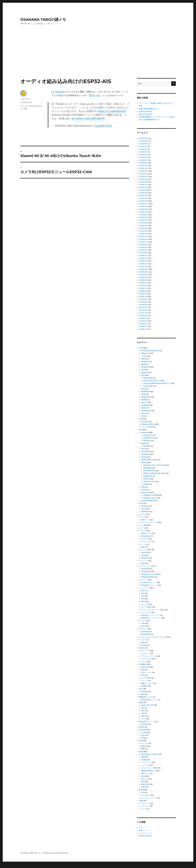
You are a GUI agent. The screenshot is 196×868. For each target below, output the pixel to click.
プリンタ (144, 681)
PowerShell (146, 634)
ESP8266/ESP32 (35, 106)
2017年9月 (143, 305)
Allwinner (145, 353)
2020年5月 (143, 223)
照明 (143, 749)
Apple (143, 364)
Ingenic (144, 372)
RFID (143, 711)
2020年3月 (143, 228)
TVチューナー (146, 672)
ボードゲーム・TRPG (149, 768)
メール (144, 544)
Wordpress (146, 536)
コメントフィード (146, 833)
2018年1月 (143, 296)
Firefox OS (145, 454)
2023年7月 (143, 152)
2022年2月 (143, 166)
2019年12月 (144, 236)
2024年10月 (144, 141)
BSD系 (144, 449)
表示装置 (142, 730)
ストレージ (143, 561)
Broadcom (145, 367)
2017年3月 (143, 310)
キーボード (145, 653)
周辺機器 (142, 664)
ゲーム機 (142, 525)
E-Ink (144, 732)
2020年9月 (143, 212)
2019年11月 (143, 239)
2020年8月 (143, 215)
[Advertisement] (98, 59)
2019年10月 (144, 242)
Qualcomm (146, 397)
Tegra (143, 413)
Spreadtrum (146, 411)
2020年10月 (144, 209)
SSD (143, 563)
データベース (146, 542)
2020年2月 (143, 231)
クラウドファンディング (148, 522)
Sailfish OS (148, 476)
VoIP (143, 596)
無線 (141, 702)
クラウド (144, 539)
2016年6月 (143, 324)
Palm (143, 487)
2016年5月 (143, 326)
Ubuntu (146, 479)
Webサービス (146, 533)
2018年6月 (143, 286)
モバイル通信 (146, 607)
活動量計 (144, 686)
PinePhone (146, 572)
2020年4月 (143, 226)
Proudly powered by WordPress (55, 853)
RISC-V (144, 402)
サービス (142, 531)
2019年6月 (143, 253)
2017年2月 (143, 313)
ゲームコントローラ (149, 656)
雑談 (141, 752)
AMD (143, 359)
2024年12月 (144, 138)
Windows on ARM (151, 495)
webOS (146, 484)
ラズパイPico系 (147, 427)
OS (140, 430)
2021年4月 (143, 193)
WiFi (143, 602)
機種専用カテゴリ (146, 697)
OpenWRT (147, 468)
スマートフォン (145, 566)
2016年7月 (143, 321)
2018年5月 (143, 288)
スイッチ (144, 604)
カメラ (142, 517)
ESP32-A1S (95, 95)
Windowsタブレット (149, 585)
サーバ (142, 528)
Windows (145, 492)
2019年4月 (143, 258)
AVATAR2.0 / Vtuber (149, 754)
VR (142, 738)
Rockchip (145, 405)
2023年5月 (143, 155)
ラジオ (144, 719)
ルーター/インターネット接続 (152, 610)
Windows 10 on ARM (150, 574)
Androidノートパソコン (150, 615)
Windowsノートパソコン (151, 618)
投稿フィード (144, 830)
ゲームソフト (146, 762)
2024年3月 (143, 146)
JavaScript (145, 632)
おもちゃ (142, 514)
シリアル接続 (146, 678)
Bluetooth (145, 667)
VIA (143, 416)
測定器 (144, 746)
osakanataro (26, 99)
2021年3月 (143, 196)
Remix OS (147, 441)
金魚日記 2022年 (145, 111)
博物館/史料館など (148, 771)
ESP (26, 106)
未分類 (142, 694)
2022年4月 (143, 160)
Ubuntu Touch (149, 482)
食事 (143, 787)
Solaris (144, 490)
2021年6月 (143, 187)
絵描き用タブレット (147, 722)
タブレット (143, 580)
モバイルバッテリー (149, 798)
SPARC (144, 408)
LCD (143, 735)
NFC (143, 708)
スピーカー (145, 806)
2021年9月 (143, 179)
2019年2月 (143, 264)
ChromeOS (145, 452)
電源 (141, 790)
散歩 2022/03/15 (146, 114)
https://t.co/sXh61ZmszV (112, 111)
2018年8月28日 (103, 126)
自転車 (142, 727)
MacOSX (147, 446)
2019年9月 (143, 245)
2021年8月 (143, 182)
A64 (145, 356)
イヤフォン (145, 803)
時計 (141, 689)
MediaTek (145, 392)
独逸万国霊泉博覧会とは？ (149, 109)
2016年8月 (143, 318)
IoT (22, 109)
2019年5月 (143, 256)
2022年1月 (143, 168)
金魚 (143, 782)
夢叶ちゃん (145, 773)
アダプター (145, 795)
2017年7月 (143, 307)
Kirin (143, 389)
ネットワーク (144, 588)
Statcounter (6, 866)
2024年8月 (143, 144)
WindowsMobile (148, 501)
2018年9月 (143, 277)
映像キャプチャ (147, 683)
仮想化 (142, 648)
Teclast (144, 645)
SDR (143, 713)
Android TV (148, 435)
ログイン (142, 828)
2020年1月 (143, 234)
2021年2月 (143, 198)
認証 (143, 547)
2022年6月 (143, 157)
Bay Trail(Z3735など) (152, 381)
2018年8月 (143, 280)
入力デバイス (144, 651)
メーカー (142, 640)
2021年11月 (143, 174)
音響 (25, 109)
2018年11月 (143, 272)
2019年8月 (143, 247)
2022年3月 (143, 163)
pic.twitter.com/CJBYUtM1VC (88, 118)
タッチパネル (146, 659)
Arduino (144, 422)
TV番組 (144, 760)
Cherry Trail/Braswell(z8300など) (157, 383)
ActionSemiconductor (150, 351)
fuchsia (144, 457)
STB (141, 503)
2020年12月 (144, 204)
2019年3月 (143, 261)
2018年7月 (143, 283)
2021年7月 (143, 185)
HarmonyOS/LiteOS (149, 460)
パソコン (142, 621)
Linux (143, 462)
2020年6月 (143, 220)
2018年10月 (144, 275)
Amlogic (145, 362)
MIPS (143, 394)
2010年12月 (144, 329)
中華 (143, 623)
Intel (143, 375)
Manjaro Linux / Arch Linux (155, 465)
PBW (143, 757)
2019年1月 (143, 266)
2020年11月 (144, 206)
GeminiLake (148, 386)
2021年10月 (144, 176)
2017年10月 (144, 302)
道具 (141, 741)
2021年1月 (143, 201)
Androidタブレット (149, 582)
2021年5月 (143, 190)
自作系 (144, 626)
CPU (22, 106)
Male (143, 642)
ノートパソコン (145, 612)
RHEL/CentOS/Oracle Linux (154, 473)
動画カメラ (145, 520)
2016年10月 (144, 316)
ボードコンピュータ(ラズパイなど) (152, 637)
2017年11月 (143, 299)
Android (144, 432)
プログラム (143, 629)
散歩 (143, 776)
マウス (144, 662)
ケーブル (144, 743)
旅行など (144, 779)
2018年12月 (144, 269)
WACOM (144, 724)
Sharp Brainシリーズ (149, 700)
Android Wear (149, 438)
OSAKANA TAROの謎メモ (43, 19)
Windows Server (150, 498)
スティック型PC (145, 550)
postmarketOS (149, 471)
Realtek (144, 400)
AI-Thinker (57, 92)
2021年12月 (144, 171)
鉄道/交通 (145, 784)
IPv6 (143, 591)
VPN (143, 599)
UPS (143, 675)
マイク (144, 809)
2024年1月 (143, 149)
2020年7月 (143, 217)
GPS (143, 670)
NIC (143, 593)
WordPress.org (145, 836)
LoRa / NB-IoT (147, 705)
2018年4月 (143, 291)
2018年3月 (143, 294)
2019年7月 (143, 250)
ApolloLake (148, 378)
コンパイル (145, 765)
